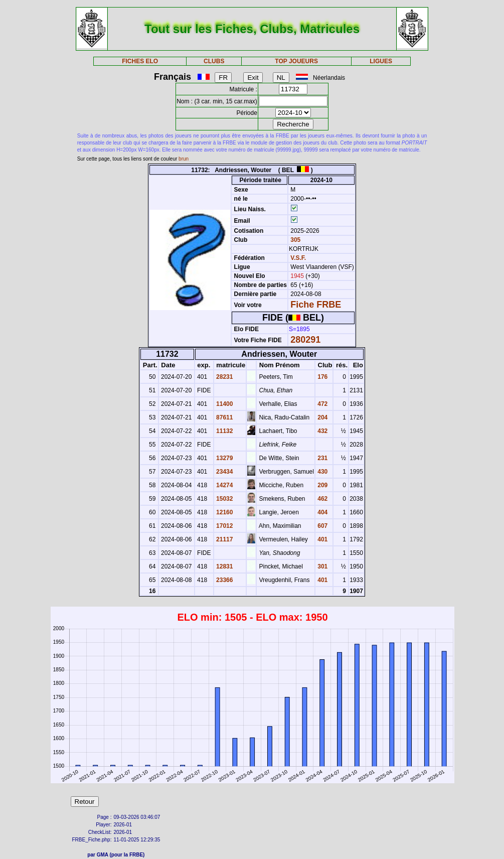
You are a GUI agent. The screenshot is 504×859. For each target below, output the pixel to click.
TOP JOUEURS (296, 61)
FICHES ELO (140, 61)
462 (322, 499)
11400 (224, 404)
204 (322, 417)
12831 (224, 566)
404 (322, 512)
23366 (224, 580)
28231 (224, 377)
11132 (224, 431)
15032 (224, 499)
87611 (224, 417)
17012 (224, 526)
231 (322, 458)
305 (295, 240)
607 (322, 526)
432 (322, 431)
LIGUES (381, 61)
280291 (305, 340)
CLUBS (214, 61)
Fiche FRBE (316, 305)
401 (322, 539)
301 (322, 566)
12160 (224, 512)
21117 (224, 539)
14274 (224, 485)
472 (322, 404)
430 (322, 472)
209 (322, 485)
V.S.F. (298, 258)
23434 (224, 472)
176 (322, 377)
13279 (224, 458)
